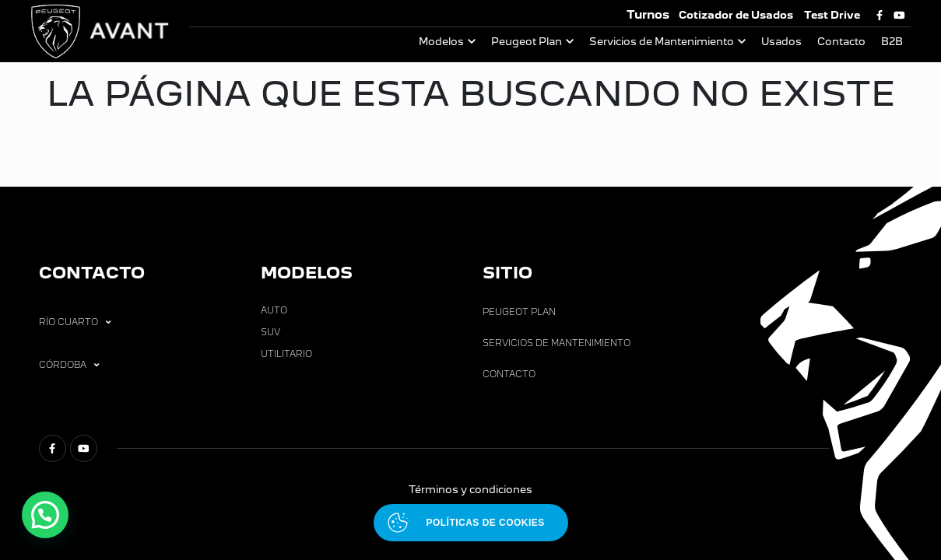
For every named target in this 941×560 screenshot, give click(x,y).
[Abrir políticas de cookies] (471, 523)
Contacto (841, 42)
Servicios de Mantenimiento (662, 42)
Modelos (441, 42)
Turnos (648, 14)
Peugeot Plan (527, 42)
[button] (45, 515)
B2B (892, 42)
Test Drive (832, 15)
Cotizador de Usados (736, 15)
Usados (781, 42)
